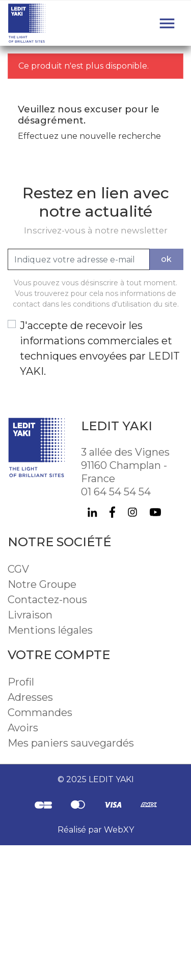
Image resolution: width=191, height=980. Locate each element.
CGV (18, 569)
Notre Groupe (42, 584)
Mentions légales (50, 630)
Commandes (40, 712)
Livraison (30, 615)
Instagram (132, 512)
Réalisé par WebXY (96, 830)
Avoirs (23, 728)
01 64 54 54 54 (116, 492)
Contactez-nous (47, 600)
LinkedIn (92, 512)
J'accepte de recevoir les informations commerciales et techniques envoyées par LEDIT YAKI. (100, 348)
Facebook (112, 512)
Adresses (30, 697)
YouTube (155, 512)
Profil (21, 682)
